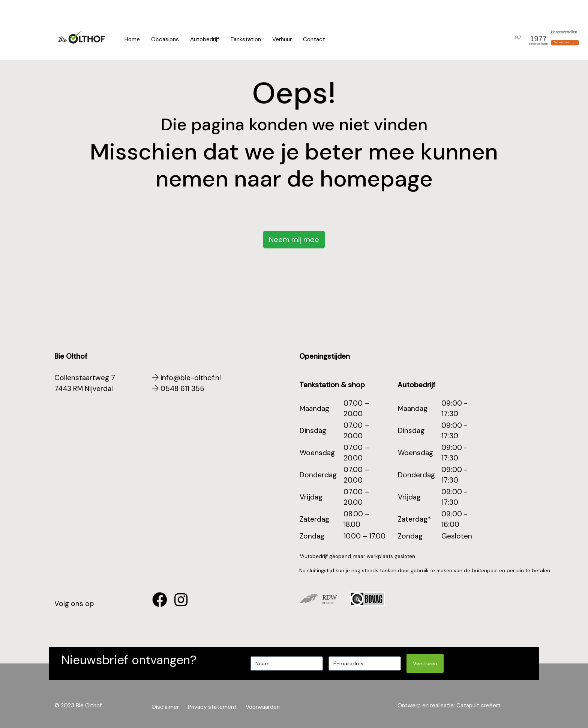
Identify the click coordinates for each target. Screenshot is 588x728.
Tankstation (246, 39)
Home (132, 39)
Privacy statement (212, 707)
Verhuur (282, 39)
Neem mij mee (294, 239)
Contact (314, 39)
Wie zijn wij (491, 10)
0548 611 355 (71, 10)
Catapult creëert (478, 705)
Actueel (523, 10)
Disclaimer (166, 707)
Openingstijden (157, 10)
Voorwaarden (557, 10)
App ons (113, 10)
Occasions (165, 39)
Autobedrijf (205, 39)
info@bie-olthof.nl (187, 378)
